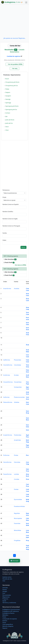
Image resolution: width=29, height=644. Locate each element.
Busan (7, 79)
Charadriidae (18, 382)
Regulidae (17, 513)
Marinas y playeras (8, 626)
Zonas (4, 623)
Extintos (5, 621)
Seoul (7, 127)
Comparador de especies (10, 619)
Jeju (6, 116)
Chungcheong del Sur (12, 86)
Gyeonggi (8, 103)
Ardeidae (17, 402)
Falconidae (17, 462)
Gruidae (16, 375)
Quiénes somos (7, 577)
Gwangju (8, 99)
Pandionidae (18, 435)
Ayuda (4, 601)
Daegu (7, 89)
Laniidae (16, 474)
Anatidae (17, 289)
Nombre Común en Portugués (11, 226)
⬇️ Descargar (14, 561)
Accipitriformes (8, 435)
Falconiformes (7, 462)
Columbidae (18, 365)
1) (10, 259)
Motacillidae (18, 530)
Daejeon (8, 92)
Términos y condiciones (9, 603)
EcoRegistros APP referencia (11, 611)
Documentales (7, 595)
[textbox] (14, 207)
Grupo (4, 197)
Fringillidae (17, 540)
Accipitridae (17, 440)
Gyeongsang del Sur (11, 110)
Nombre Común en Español (11, 204)
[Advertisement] (14, 21)
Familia (5, 233)
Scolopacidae (18, 387)
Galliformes (7, 360)
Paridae (16, 489)
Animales (5, 588)
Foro (4, 593)
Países (4, 617)
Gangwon (8, 96)
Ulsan (7, 130)
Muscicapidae (18, 518)
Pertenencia (6, 190)
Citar (4, 581)
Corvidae (17, 479)
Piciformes (6, 455)
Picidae (16, 455)
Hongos (5, 591)
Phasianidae (18, 360)
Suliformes (6, 397)
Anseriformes (7, 289)
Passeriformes (7, 474)
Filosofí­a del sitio (7, 579)
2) (9, 262)
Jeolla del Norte (10, 120)
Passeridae (17, 523)
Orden (4, 240)
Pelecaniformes (8, 402)
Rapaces (5, 628)
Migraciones (6, 597)
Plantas (5, 590)
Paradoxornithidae (19, 506)
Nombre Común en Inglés (10, 219)
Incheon (8, 113)
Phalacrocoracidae (19, 397)
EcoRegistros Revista (8, 613)
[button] (14, 64)
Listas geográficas (8, 624)
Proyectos (5, 599)
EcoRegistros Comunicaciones (11, 609)
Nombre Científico (8, 212)
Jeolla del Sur (9, 123)
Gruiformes (7, 375)
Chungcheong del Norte (12, 82)
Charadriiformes (8, 382)
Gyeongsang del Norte (12, 106)
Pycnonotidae (18, 499)
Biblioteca (5, 615)
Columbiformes (8, 365)
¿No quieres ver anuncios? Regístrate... (14, 38)
